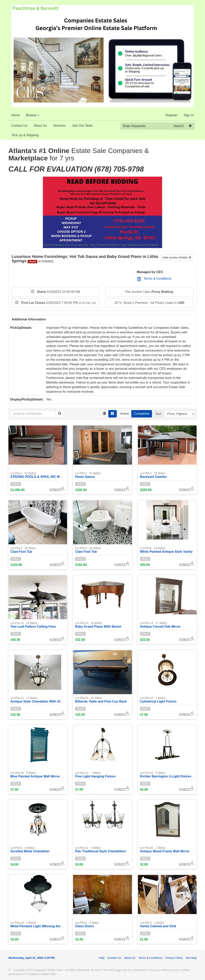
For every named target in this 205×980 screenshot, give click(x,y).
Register (172, 115)
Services (59, 126)
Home (16, 115)
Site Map (191, 958)
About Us (40, 126)
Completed (142, 414)
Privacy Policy (174, 958)
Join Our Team (82, 126)
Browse (33, 115)
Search (178, 126)
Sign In (189, 115)
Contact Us (19, 126)
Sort (158, 414)
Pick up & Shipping (25, 135)
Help (102, 958)
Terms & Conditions (154, 279)
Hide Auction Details (177, 257)
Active (125, 414)
